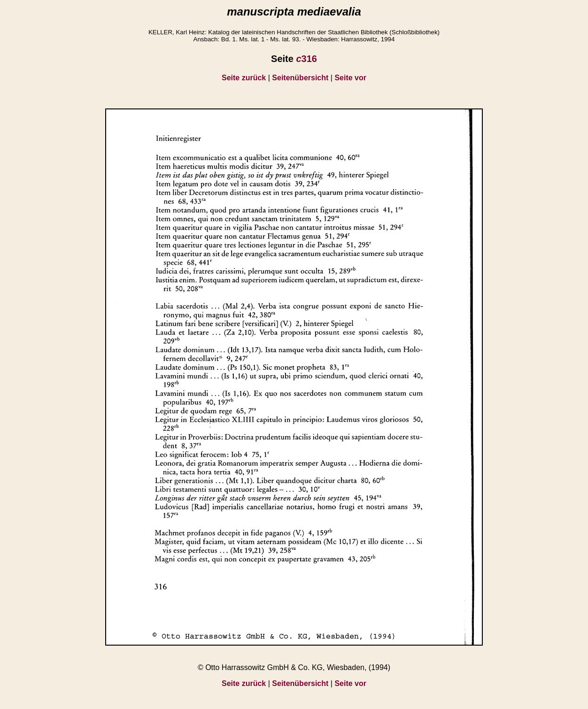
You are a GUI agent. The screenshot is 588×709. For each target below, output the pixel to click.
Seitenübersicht (300, 78)
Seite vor (350, 78)
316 (306, 59)
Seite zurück (244, 78)
